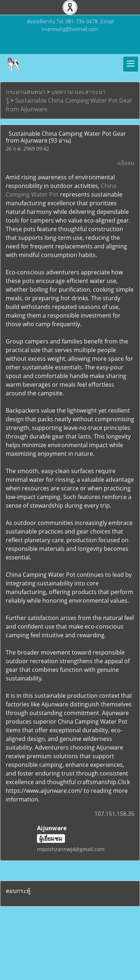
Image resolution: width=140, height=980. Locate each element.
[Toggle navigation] (131, 64)
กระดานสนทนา (25, 92)
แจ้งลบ (126, 163)
